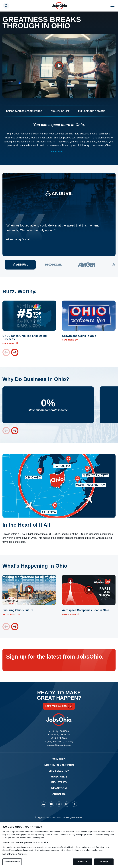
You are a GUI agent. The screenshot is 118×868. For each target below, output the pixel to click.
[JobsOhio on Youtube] (51, 804)
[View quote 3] (87, 265)
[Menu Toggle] (112, 6)
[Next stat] (15, 431)
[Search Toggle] (6, 6)
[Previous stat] (6, 431)
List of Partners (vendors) (15, 854)
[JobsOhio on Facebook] (74, 804)
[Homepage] (60, 6)
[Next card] (15, 352)
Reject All (83, 862)
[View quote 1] (20, 265)
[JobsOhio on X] (59, 804)
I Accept (104, 862)
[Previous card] (6, 352)
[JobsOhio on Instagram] (67, 804)
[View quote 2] (53, 265)
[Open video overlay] (59, 66)
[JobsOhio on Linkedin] (44, 804)
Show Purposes (12, 862)
